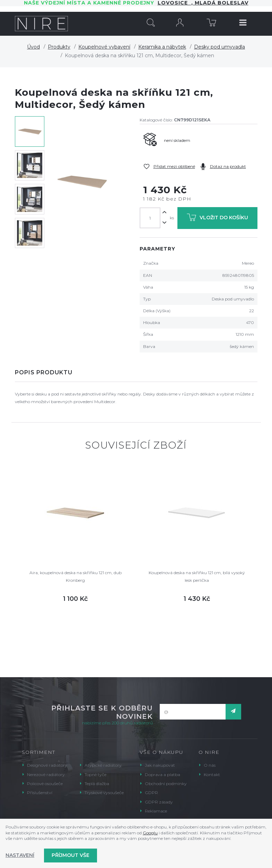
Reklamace (156, 811)
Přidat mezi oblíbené (174, 166)
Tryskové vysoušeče (104, 793)
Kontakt (212, 775)
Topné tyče (95, 775)
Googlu (150, 833)
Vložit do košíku (217, 219)
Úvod (33, 47)
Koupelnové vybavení (104, 47)
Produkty (59, 47)
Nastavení (20, 855)
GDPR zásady (159, 802)
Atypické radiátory (103, 765)
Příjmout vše (71, 855)
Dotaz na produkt (228, 166)
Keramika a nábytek (162, 47)
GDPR (151, 793)
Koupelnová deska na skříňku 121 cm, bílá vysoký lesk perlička (197, 576)
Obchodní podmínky (166, 784)
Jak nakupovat (160, 765)
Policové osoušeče (45, 784)
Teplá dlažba (97, 784)
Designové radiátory (47, 765)
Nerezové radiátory (46, 775)
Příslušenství (40, 793)
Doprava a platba (163, 775)
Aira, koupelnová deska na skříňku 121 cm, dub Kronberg (76, 576)
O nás (210, 765)
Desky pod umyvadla (220, 47)
